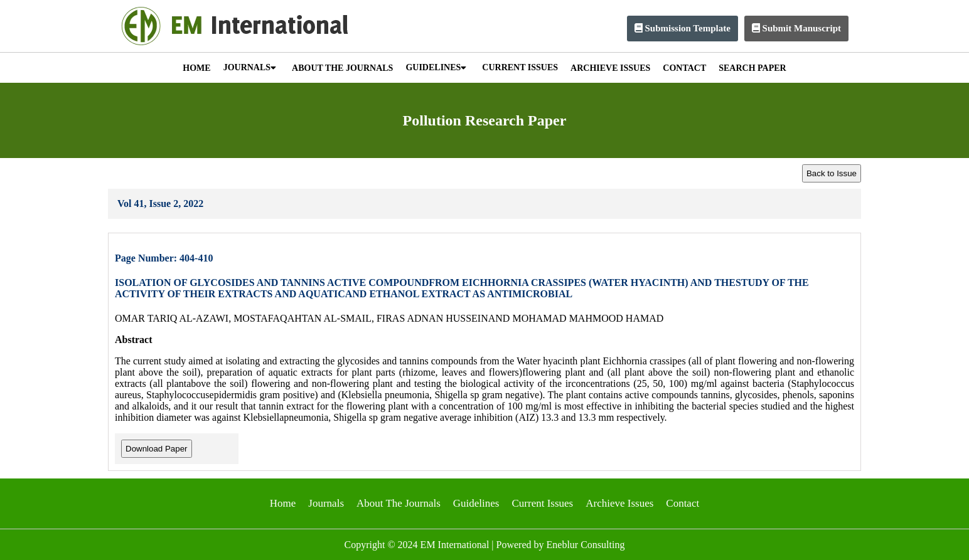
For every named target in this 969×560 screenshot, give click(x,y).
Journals (326, 503)
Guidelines (476, 503)
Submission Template (683, 28)
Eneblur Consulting (586, 545)
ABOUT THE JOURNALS (342, 68)
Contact (683, 503)
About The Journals (399, 503)
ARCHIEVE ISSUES (610, 68)
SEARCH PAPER (752, 68)
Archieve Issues (619, 503)
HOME (196, 68)
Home (283, 503)
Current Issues (542, 503)
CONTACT (684, 68)
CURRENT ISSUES (520, 67)
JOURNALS (250, 67)
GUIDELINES (436, 67)
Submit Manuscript (796, 28)
